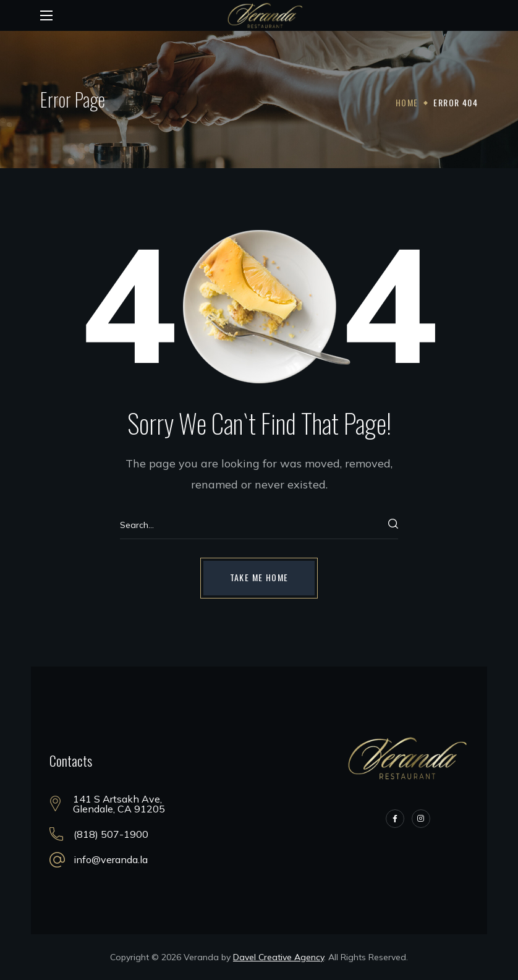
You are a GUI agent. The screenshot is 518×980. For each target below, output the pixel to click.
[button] (259, 578)
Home (407, 102)
